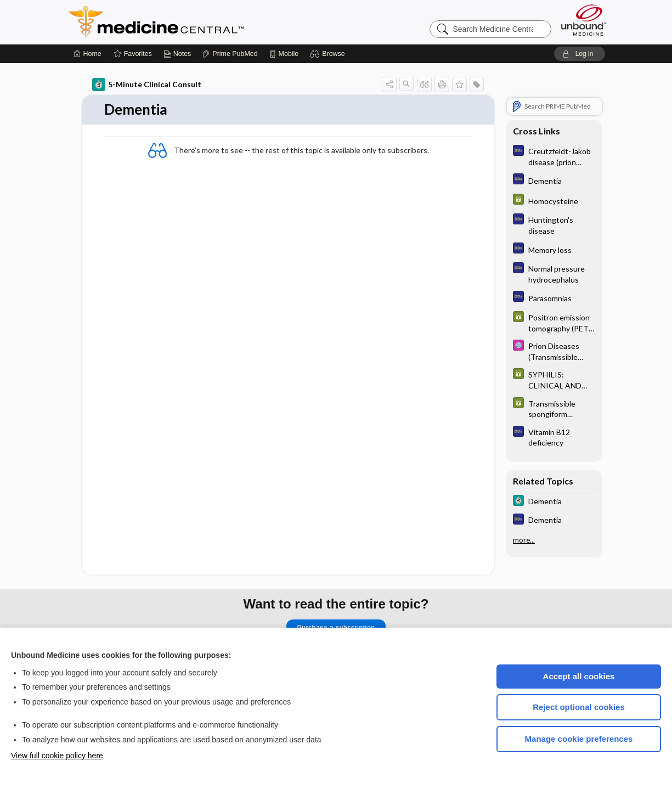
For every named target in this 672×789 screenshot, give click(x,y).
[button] (329, 54)
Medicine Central (205, 22)
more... (524, 540)
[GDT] (554, 201)
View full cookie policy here (57, 756)
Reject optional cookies (579, 707)
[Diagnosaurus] (554, 156)
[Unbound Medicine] (584, 20)
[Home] (87, 54)
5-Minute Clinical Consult (147, 84)
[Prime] (230, 54)
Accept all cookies (579, 676)
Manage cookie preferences (579, 739)
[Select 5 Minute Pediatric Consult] (554, 351)
